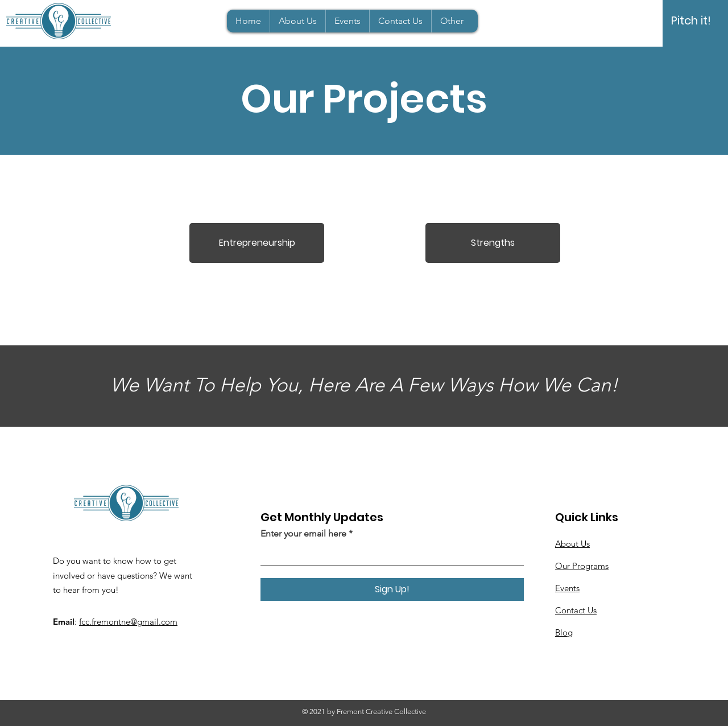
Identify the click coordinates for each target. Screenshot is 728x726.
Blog (564, 632)
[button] (452, 21)
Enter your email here (303, 534)
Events (567, 588)
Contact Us (576, 610)
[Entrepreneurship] (257, 243)
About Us (572, 544)
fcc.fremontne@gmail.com (128, 622)
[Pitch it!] (691, 20)
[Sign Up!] (392, 589)
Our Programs (582, 566)
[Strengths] (493, 243)
